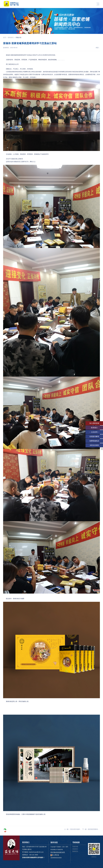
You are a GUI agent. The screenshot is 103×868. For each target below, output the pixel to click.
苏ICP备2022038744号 (58, 852)
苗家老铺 (75, 847)
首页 (5, 37)
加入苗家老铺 (94, 423)
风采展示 (75, 849)
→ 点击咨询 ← (94, 432)
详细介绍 (18, 37)
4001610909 (94, 445)
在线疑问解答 (94, 436)
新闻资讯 (11, 37)
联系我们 (94, 428)
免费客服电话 (94, 441)
